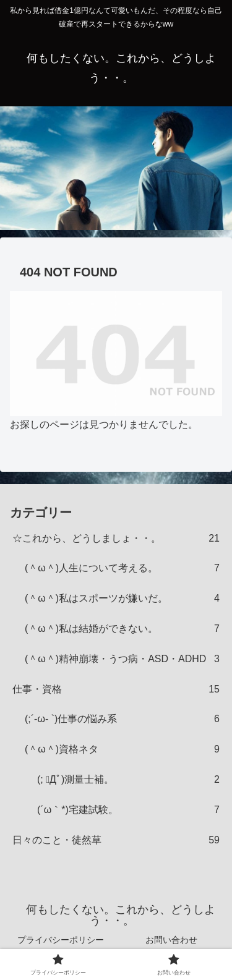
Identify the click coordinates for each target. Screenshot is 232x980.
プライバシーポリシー (61, 940)
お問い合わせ (171, 940)
